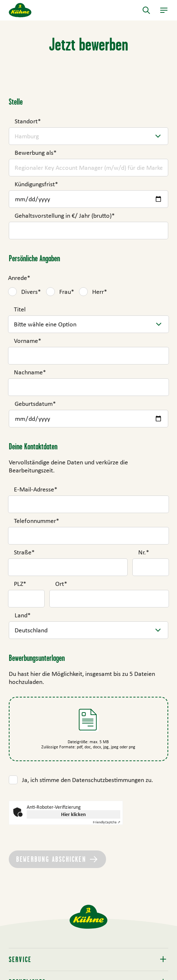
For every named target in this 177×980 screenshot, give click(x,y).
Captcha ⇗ (107, 822)
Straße (24, 552)
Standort (28, 121)
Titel (20, 309)
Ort (61, 584)
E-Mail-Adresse (36, 489)
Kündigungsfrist (36, 184)
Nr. (144, 552)
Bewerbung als (36, 153)
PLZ (20, 584)
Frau (67, 292)
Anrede (19, 278)
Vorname (28, 341)
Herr (100, 292)
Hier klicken (74, 814)
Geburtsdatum (35, 404)
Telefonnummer (37, 521)
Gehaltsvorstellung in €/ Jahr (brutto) (65, 216)
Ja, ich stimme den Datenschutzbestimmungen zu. (88, 780)
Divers (31, 292)
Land (23, 615)
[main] (88, 463)
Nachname (30, 372)
